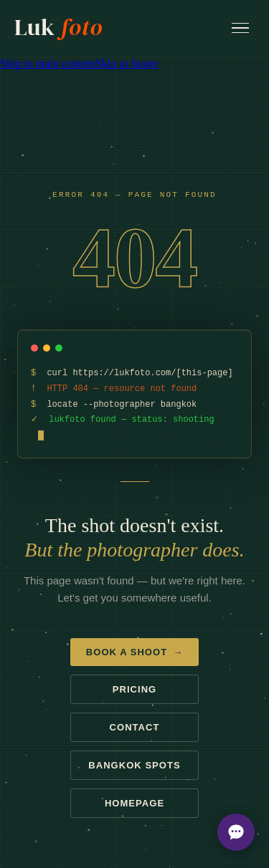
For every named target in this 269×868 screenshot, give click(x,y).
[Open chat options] (236, 832)
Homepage (134, 804)
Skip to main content (48, 63)
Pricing (134, 690)
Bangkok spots (134, 766)
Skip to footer (127, 63)
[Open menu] (240, 28)
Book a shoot (134, 653)
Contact (135, 728)
